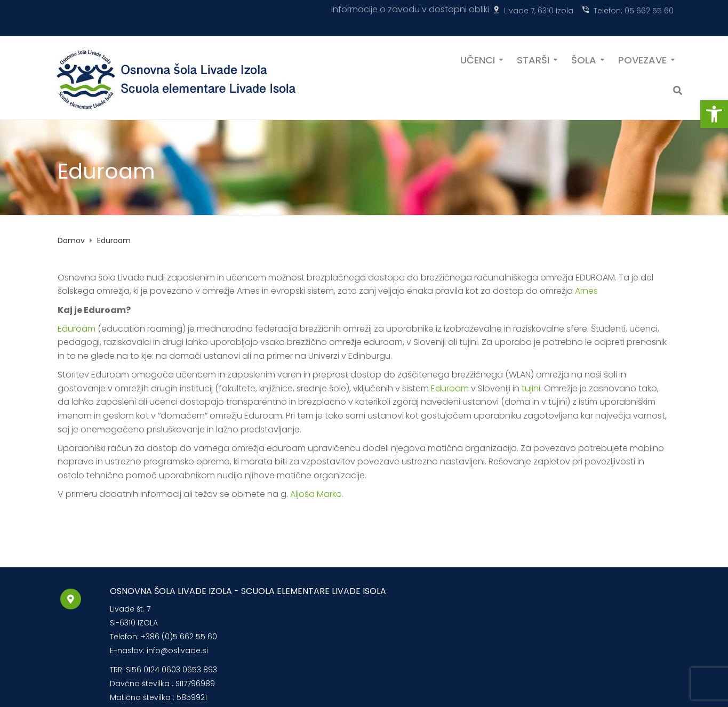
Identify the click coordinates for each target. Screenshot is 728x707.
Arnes (586, 291)
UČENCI (478, 59)
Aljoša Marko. (317, 494)
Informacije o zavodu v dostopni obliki (410, 9)
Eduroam (77, 329)
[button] (714, 114)
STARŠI (533, 59)
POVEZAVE (642, 59)
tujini (531, 388)
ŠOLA (584, 59)
